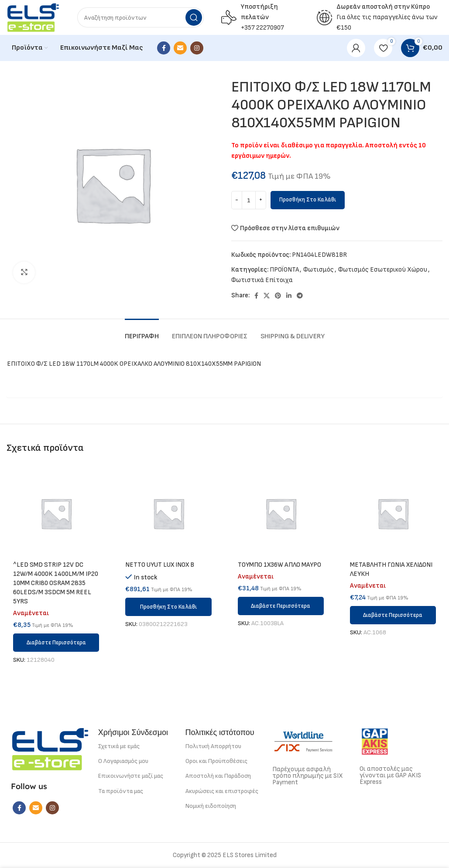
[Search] (141, 17)
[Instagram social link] (197, 48)
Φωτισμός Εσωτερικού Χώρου (383, 270)
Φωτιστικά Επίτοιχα (262, 280)
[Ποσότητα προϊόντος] (249, 200)
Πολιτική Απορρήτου (213, 746)
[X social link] (267, 296)
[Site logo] (33, 17)
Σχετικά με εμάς (119, 746)
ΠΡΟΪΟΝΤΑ (284, 270)
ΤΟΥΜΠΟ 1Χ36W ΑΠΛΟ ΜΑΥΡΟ (279, 565)
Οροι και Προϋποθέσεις (216, 761)
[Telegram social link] (300, 296)
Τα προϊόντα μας (121, 791)
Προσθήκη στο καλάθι (308, 200)
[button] (168, 607)
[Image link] (50, 749)
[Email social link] (180, 48)
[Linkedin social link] (289, 296)
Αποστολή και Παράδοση (218, 776)
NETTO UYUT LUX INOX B (160, 565)
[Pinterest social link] (278, 296)
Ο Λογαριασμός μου (123, 761)
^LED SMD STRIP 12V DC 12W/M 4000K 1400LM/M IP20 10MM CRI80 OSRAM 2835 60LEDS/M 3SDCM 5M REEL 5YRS (56, 583)
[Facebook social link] (164, 48)
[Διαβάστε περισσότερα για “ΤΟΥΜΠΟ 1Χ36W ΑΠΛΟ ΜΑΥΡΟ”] (281, 606)
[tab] (142, 332)
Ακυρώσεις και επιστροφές (222, 791)
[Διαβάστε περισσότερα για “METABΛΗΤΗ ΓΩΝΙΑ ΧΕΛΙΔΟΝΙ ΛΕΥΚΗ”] (393, 615)
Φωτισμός (319, 270)
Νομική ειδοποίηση (211, 806)
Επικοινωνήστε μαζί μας (131, 776)
